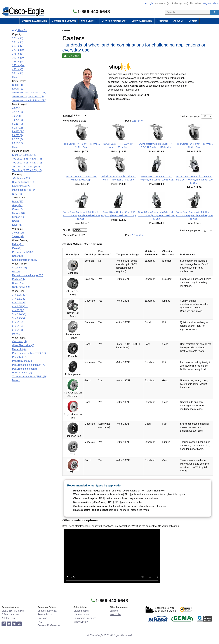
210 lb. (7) (18, 46)
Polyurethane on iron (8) (25, 369)
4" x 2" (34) (18, 310)
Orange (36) (19, 217)
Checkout (196, 3)
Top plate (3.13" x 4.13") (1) (27, 163)
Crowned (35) (20, 268)
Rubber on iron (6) (22, 373)
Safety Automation (142, 21)
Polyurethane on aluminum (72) (29, 365)
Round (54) (18, 283)
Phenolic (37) (19, 357)
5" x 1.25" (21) (20, 318)
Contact (193, 21)
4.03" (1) (17, 108)
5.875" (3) (17, 135)
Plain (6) (17, 248)
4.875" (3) (17, 120)
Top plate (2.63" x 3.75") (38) (28, 159)
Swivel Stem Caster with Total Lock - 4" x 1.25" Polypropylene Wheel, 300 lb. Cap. (194, 215)
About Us (178, 21)
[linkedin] (14, 624)
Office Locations (10, 614)
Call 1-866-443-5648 (13, 611)
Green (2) (17, 209)
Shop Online (89, 21)
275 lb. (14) (18, 54)
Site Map (42, 618)
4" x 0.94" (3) (19, 303)
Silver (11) (18, 225)
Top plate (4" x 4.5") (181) (26, 167)
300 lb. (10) (18, 58)
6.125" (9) (17, 139)
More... (16, 77)
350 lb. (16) (18, 65)
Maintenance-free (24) (24, 190)
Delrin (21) (18, 244)
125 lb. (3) (18, 38)
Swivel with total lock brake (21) (29, 100)
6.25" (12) (17, 143)
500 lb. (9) (18, 73)
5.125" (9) (17, 124)
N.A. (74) (17, 194)
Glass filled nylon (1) (23, 345)
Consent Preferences (49, 625)
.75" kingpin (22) (21, 178)
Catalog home (81, 611)
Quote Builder (211, 3)
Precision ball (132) (23, 252)
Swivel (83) (18, 89)
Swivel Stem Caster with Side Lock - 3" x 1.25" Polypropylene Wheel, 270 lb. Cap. (194, 180)
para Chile (115, 614)
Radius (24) (18, 279)
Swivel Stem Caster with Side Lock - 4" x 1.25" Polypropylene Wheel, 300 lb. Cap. (156, 215)
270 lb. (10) (18, 50)
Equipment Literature (85, 618)
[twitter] (9, 624)
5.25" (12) (17, 128)
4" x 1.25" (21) (20, 307)
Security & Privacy (47, 611)
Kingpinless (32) (21, 186)
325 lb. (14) (18, 62)
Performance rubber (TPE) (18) (29, 353)
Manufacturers (81, 614)
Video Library (81, 622)
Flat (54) (17, 272)
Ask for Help (8, 618)
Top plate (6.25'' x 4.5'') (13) (27, 170)
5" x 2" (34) (18, 322)
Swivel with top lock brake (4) (28, 97)
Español (114, 611)
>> (142, 121)
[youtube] (19, 624)
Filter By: (20, 30)
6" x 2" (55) (18, 326)
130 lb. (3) (18, 42)
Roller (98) (18, 256)
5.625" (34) (18, 131)
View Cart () (162, 3)
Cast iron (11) (20, 341)
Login (149, 3)
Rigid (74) (17, 85)
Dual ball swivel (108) (24, 182)
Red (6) (16, 221)
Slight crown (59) (21, 287)
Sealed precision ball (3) (25, 260)
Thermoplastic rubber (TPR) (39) (30, 377)
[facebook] (4, 624)
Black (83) (18, 202)
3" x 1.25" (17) (20, 295)
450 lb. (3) (18, 69)
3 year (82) (18, 236)
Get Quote (71, 56)
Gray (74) (17, 205)
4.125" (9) (17, 112)
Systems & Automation (34, 21)
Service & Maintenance (114, 21)
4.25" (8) (17, 116)
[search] (214, 12)
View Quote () (180, 3)
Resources (163, 21)
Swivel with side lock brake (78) (29, 93)
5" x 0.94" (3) (19, 314)
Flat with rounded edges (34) (28, 275)
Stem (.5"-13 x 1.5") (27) (25, 155)
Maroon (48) (19, 213)
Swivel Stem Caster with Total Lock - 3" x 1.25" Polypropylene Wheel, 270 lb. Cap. (81, 215)
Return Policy (45, 614)
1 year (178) (19, 233)
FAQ (40, 622)
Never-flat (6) (19, 349)
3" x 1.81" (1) (19, 299)
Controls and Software (64, 21)
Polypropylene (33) (22, 361)
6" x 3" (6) (17, 330)
